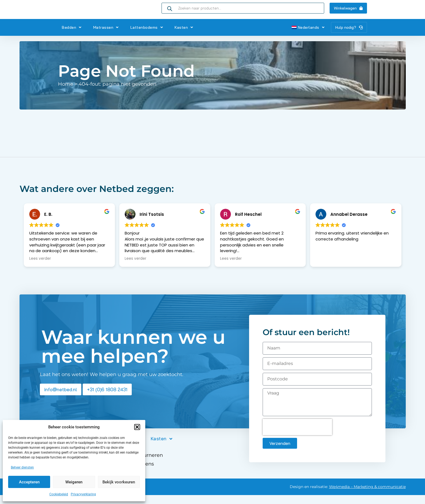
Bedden (72, 36)
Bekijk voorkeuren (119, 482)
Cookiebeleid (59, 494)
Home (66, 93)
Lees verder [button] (40, 268)
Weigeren (74, 482)
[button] (137, 427)
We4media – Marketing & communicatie (367, 496)
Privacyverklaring (83, 494)
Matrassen (106, 36)
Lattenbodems (147, 36)
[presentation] (297, 436)
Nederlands (308, 36)
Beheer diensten (22, 467)
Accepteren (29, 482)
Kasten (184, 36)
